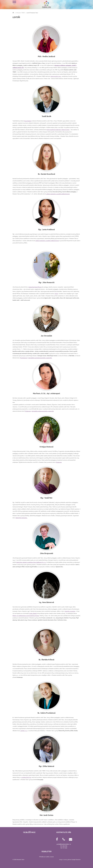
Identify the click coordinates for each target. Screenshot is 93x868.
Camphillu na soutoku (70, 611)
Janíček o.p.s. (24, 731)
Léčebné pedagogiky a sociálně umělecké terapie (58, 194)
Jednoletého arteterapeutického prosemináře (43, 411)
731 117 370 (64, 848)
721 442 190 (64, 846)
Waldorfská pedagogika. (22, 518)
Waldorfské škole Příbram (35, 287)
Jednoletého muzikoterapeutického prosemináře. (40, 358)
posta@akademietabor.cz (64, 844)
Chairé (56, 294)
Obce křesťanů (28, 121)
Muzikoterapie (24, 358)
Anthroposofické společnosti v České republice (58, 130)
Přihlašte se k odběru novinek (46, 857)
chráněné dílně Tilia (26, 777)
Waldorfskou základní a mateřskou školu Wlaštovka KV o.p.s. (31, 562)
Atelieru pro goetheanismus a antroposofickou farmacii (26, 616)
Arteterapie (28, 411)
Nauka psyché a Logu (56, 76)
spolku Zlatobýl (33, 614)
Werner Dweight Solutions (74, 860)
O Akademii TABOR (20, 13)
